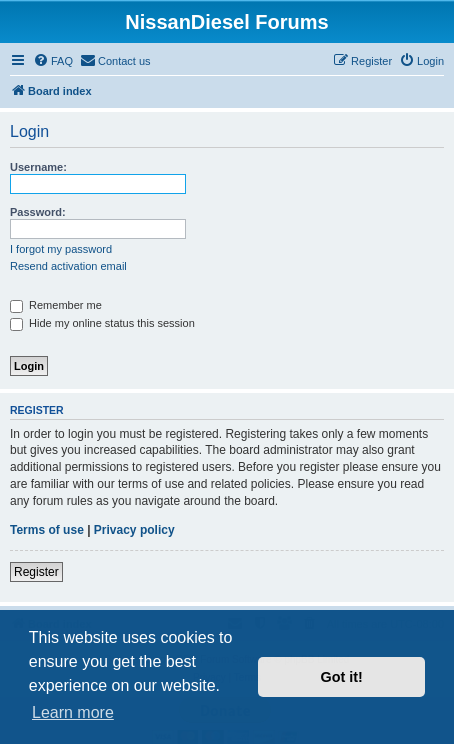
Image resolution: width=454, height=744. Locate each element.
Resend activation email (68, 266)
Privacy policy (134, 530)
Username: (38, 167)
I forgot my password (61, 249)
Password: (38, 212)
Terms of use (47, 530)
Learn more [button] (73, 712)
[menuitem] (53, 61)
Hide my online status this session (102, 323)
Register (36, 572)
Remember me (56, 305)
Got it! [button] (342, 677)
